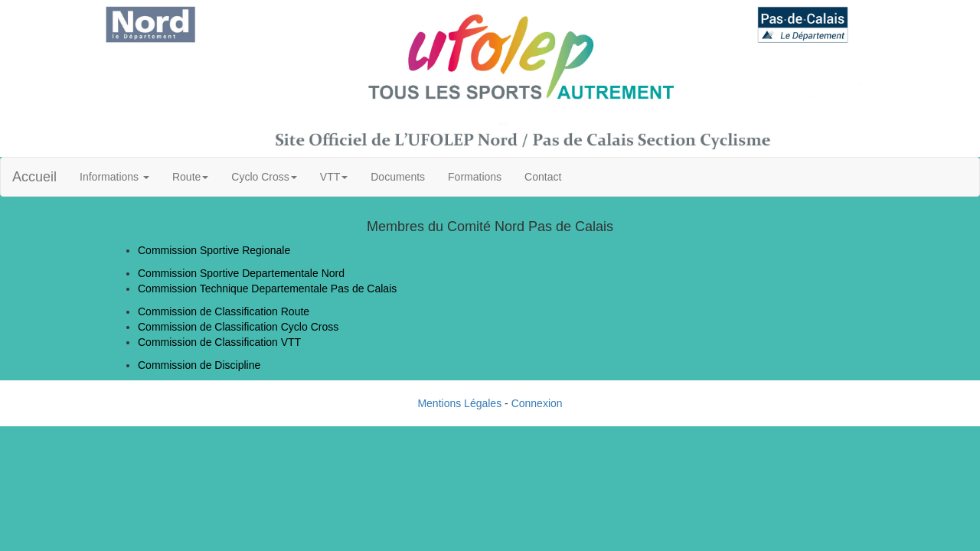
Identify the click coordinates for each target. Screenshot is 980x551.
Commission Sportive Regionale (214, 250)
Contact (543, 177)
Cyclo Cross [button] (264, 177)
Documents (398, 177)
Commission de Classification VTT (219, 342)
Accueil (34, 177)
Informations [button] (114, 177)
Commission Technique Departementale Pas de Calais (267, 289)
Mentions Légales (459, 403)
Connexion (537, 403)
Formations (475, 177)
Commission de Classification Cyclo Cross (238, 327)
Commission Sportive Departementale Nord (241, 273)
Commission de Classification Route (224, 311)
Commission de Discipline (199, 365)
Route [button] (190, 177)
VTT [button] (334, 177)
